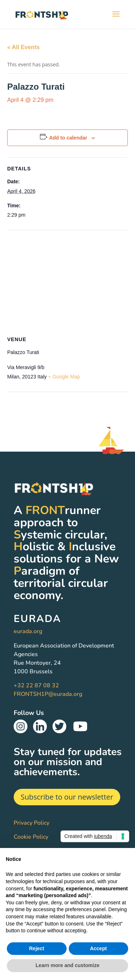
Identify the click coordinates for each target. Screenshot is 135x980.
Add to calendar (68, 138)
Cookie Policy (31, 837)
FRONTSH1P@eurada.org (48, 694)
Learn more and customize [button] (67, 965)
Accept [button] (98, 948)
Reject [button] (37, 948)
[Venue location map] (67, 282)
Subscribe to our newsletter (67, 797)
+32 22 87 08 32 (36, 685)
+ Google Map (64, 377)
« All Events (23, 47)
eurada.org (28, 631)
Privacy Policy (31, 823)
